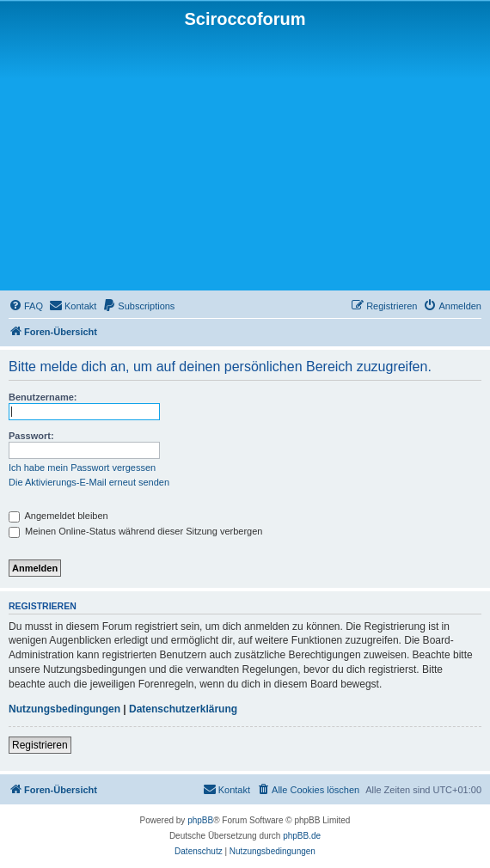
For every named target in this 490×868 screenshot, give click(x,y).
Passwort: (31, 436)
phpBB (200, 820)
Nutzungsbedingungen (64, 709)
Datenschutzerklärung (183, 709)
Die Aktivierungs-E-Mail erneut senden (89, 482)
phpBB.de (302, 836)
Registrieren (40, 745)
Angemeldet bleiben (58, 516)
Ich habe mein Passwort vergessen (82, 468)
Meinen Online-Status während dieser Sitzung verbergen (135, 531)
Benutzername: (43, 397)
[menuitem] (26, 306)
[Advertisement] (245, 158)
